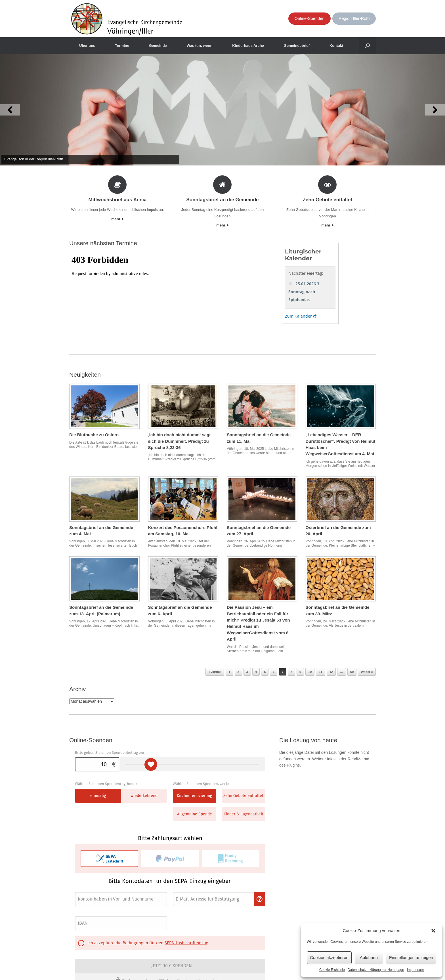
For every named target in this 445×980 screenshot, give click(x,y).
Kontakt (336, 46)
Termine (122, 46)
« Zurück (215, 672)
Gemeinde (158, 46)
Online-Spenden (310, 18)
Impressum (415, 970)
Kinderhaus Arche (248, 46)
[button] (433, 931)
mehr (117, 219)
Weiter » (367, 672)
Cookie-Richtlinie (332, 970)
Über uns (87, 46)
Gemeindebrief (297, 46)
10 (310, 672)
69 (352, 672)
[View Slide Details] (222, 110)
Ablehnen (369, 957)
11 (320, 672)
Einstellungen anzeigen (411, 957)
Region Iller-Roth (354, 18)
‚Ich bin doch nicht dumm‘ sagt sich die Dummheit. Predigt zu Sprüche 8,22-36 (180, 441)
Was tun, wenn (200, 46)
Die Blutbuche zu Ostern (94, 435)
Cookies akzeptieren (329, 957)
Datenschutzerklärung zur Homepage (376, 970)
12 (331, 672)
